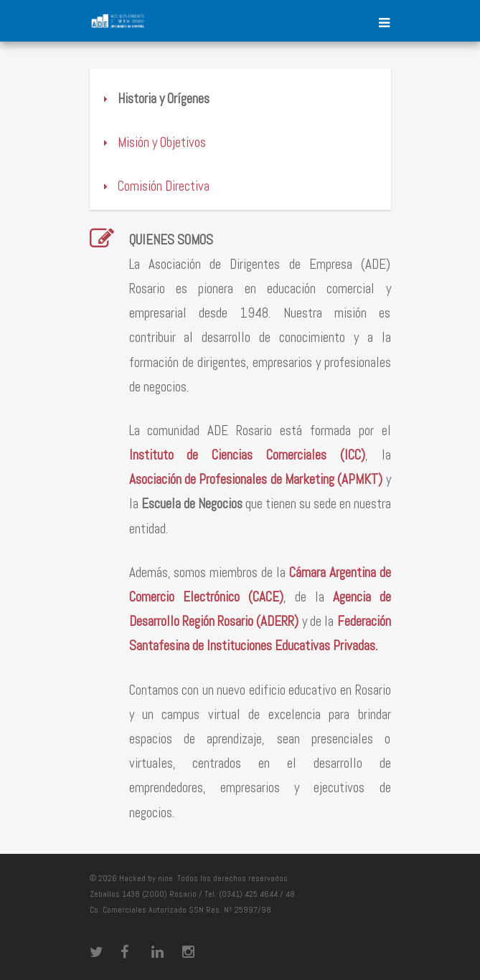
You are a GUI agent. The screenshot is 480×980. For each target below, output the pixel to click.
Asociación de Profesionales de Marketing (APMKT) (256, 479)
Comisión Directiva (155, 186)
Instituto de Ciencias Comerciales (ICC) (247, 455)
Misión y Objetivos (153, 142)
